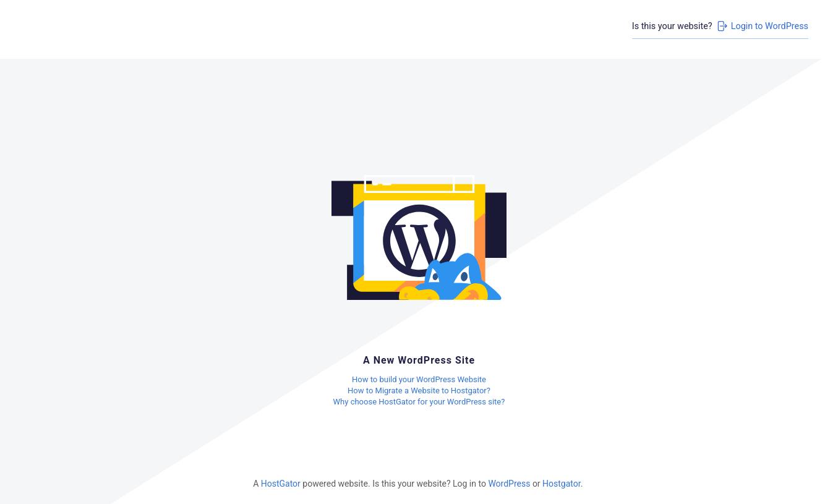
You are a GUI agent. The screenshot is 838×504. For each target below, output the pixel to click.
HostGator (281, 484)
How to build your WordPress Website (419, 379)
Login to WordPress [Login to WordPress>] (762, 26)
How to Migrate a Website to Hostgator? (419, 391)
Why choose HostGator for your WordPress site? (419, 402)
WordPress (509, 484)
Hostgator (562, 484)
